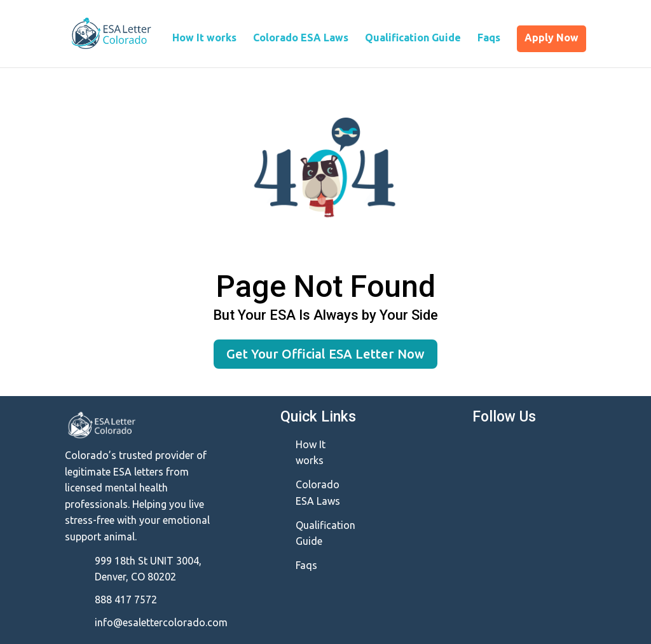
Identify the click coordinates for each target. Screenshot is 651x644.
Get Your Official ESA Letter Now (325, 354)
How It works (204, 38)
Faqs (489, 38)
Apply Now (552, 38)
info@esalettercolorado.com (161, 622)
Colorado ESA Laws (301, 38)
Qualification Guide (413, 38)
